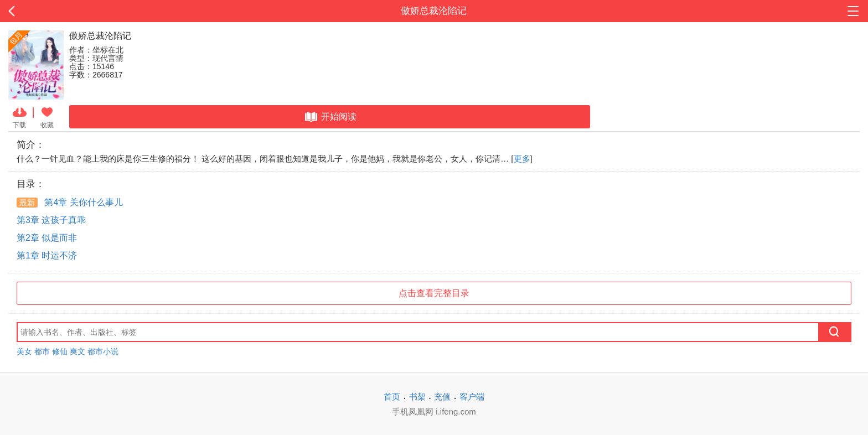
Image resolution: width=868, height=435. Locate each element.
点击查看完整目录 (434, 293)
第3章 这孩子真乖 (51, 220)
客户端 (472, 397)
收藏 (47, 117)
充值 (442, 397)
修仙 (60, 351)
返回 (87, 11)
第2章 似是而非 (47, 238)
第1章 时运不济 (47, 255)
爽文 (77, 351)
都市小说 (103, 351)
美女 (24, 351)
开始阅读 (330, 117)
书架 (417, 397)
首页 (392, 397)
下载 (20, 117)
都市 (42, 351)
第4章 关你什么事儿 (70, 202)
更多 (522, 159)
